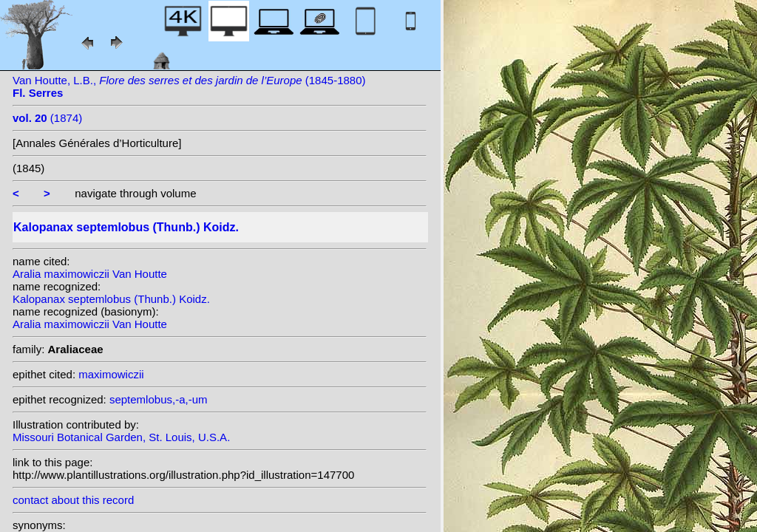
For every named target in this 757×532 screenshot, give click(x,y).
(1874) (47, 118)
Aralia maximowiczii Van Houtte (90, 274)
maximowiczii (111, 374)
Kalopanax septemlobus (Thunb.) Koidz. (111, 299)
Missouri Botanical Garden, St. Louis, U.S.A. (121, 437)
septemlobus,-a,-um (159, 399)
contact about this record (73, 500)
